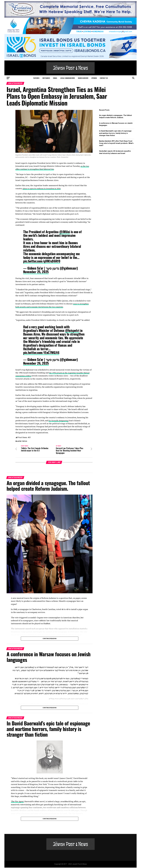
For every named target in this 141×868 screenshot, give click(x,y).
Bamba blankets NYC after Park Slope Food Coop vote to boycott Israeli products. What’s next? (116, 143)
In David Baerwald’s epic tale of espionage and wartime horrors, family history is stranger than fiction (115, 133)
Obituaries (46, 78)
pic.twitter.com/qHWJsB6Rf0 (42, 261)
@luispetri (72, 330)
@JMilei (65, 232)
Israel (55, 78)
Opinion (94, 78)
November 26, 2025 (36, 363)
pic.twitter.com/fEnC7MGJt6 (41, 352)
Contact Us (104, 78)
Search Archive (83, 78)
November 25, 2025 (36, 272)
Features (36, 78)
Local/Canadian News (68, 78)
